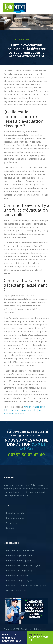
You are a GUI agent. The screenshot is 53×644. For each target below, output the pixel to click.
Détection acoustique (17, 575)
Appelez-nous (40, 638)
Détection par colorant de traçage (23, 565)
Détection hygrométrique (19, 555)
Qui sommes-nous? (16, 518)
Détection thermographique (20, 570)
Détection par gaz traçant (19, 580)
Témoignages (13, 523)
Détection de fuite (15, 513)
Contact (10, 528)
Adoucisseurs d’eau (16, 590)
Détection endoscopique (19, 560)
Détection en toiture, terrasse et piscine (27, 585)
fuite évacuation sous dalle (23, 410)
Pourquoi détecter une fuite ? (21, 550)
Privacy (38, 629)
